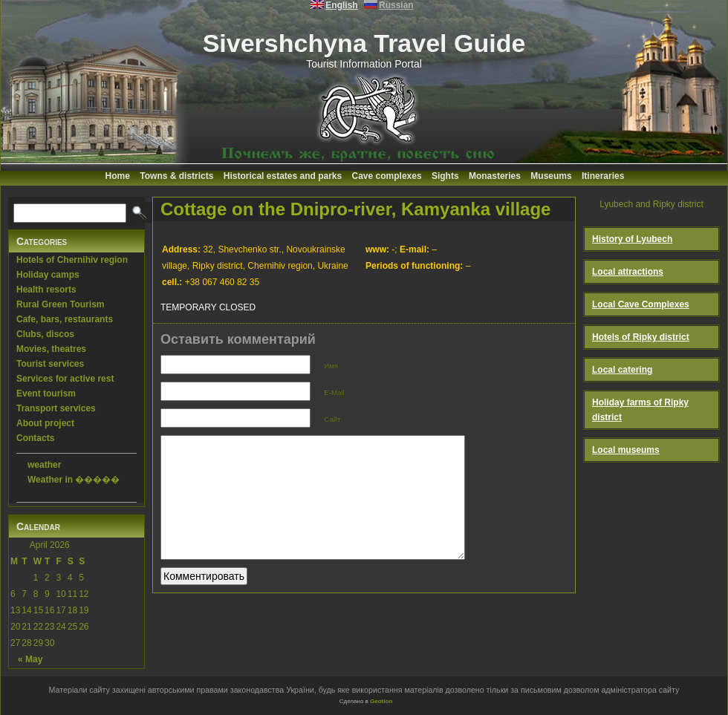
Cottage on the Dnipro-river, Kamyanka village (355, 209)
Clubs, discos (45, 334)
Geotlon (381, 701)
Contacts (35, 438)
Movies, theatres (51, 349)
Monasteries (495, 176)
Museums (551, 176)
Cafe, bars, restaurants (65, 319)
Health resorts (46, 290)
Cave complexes (387, 176)
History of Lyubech (632, 239)
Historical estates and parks (283, 176)
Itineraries (603, 176)
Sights (445, 176)
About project (45, 423)
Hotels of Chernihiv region (72, 260)
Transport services (56, 408)
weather (44, 465)
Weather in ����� (74, 480)
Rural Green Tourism (60, 304)
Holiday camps (48, 275)
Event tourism (46, 394)
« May (30, 659)
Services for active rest (65, 379)
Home (118, 176)
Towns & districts (176, 176)
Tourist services (50, 364)
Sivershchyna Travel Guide (364, 43)
